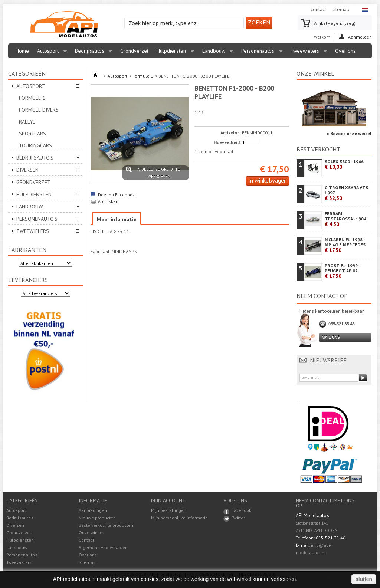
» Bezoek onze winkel (349, 133)
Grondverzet (134, 51)
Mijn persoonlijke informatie (179, 518)
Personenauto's (260, 53)
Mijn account (168, 500)
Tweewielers (307, 53)
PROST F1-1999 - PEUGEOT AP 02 (342, 271)
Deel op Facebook (116, 195)
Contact (86, 540)
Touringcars (35, 145)
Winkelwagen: (335, 23)
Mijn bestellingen (169, 510)
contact (318, 9)
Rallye (27, 122)
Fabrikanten (27, 250)
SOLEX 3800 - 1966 (344, 165)
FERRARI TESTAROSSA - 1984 (345, 219)
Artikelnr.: (231, 133)
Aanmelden (360, 37)
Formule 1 (32, 98)
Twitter (238, 518)
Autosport (50, 53)
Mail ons (331, 337)
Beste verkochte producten (106, 525)
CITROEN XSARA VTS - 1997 (348, 193)
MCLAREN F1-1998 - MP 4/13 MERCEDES (345, 245)
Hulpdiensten (173, 53)
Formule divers (39, 110)
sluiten (364, 579)
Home (22, 51)
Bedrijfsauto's (92, 53)
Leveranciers (28, 280)
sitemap (341, 9)
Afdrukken (108, 201)
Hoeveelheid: (227, 142)
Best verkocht (318, 149)
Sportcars (32, 134)
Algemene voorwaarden (103, 547)
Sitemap (87, 562)
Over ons (345, 51)
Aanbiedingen (93, 510)
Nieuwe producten (97, 518)
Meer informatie (117, 219)
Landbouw (216, 53)
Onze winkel (315, 73)
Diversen (27, 170)
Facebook (241, 510)
